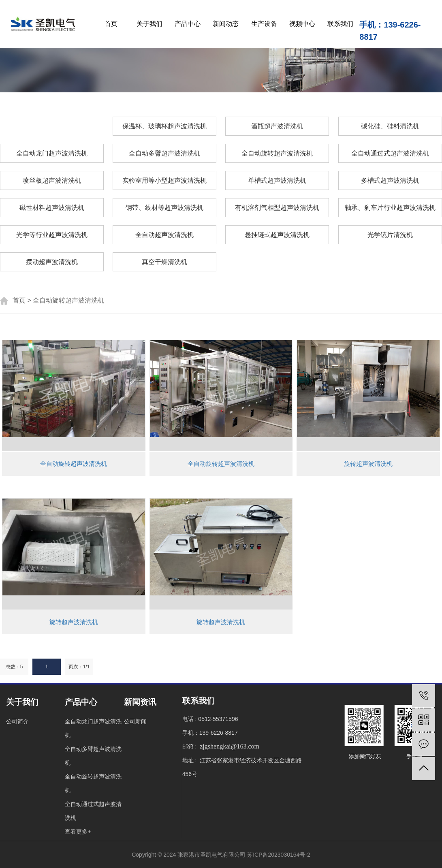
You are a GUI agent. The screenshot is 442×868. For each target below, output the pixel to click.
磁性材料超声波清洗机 (52, 208)
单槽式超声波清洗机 (277, 180)
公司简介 (17, 721)
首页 (111, 24)
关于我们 (149, 24)
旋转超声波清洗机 (368, 464)
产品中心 (188, 24)
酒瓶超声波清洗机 (277, 126)
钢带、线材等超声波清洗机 (164, 208)
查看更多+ (78, 832)
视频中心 (302, 24)
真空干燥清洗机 (164, 262)
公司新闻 (135, 721)
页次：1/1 (79, 667)
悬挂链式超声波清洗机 (277, 235)
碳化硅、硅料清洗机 (390, 126)
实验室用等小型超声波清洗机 (164, 180)
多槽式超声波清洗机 (390, 180)
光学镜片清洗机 (390, 235)
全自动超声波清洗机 (164, 235)
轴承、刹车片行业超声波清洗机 (390, 208)
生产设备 (264, 24)
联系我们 (340, 24)
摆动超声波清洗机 (52, 262)
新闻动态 (226, 24)
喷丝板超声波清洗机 (52, 180)
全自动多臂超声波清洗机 (164, 153)
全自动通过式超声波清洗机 (390, 153)
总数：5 (14, 667)
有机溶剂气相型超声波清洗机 (277, 208)
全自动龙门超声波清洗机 (52, 153)
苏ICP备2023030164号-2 (279, 855)
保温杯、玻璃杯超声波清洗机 (164, 126)
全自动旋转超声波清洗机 (277, 153)
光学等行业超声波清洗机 (52, 235)
